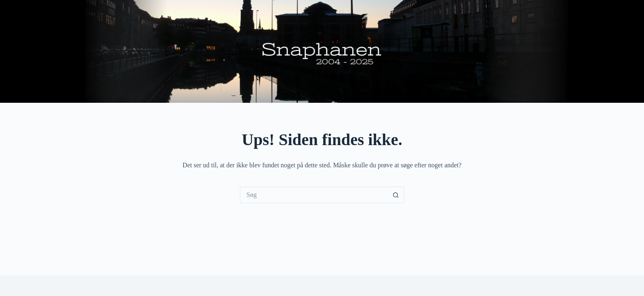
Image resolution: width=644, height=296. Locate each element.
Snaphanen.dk (322, 51)
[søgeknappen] (396, 195)
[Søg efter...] (314, 195)
